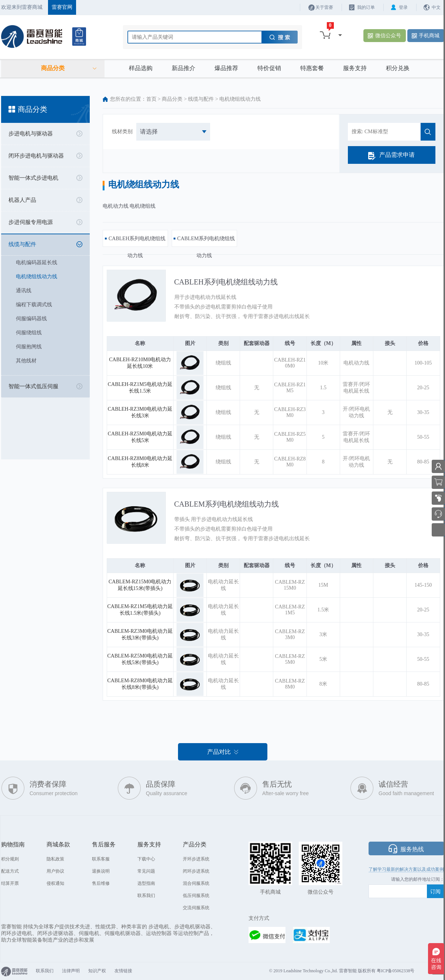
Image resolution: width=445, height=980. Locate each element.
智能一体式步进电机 (33, 178)
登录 (403, 7)
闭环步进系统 (196, 871)
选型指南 (146, 883)
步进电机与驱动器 (31, 134)
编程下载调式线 (34, 305)
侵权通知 (55, 883)
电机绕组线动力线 (37, 277)
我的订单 (366, 7)
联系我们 (146, 896)
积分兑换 (398, 68)
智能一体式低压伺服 (33, 386)
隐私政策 (55, 859)
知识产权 (97, 971)
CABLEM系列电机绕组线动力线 (227, 504)
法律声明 (71, 971)
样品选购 (141, 68)
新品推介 (184, 68)
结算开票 (10, 883)
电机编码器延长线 (37, 263)
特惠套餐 (312, 68)
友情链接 (123, 971)
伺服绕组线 (29, 333)
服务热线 (412, 849)
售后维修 (101, 883)
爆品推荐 (226, 68)
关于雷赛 (324, 7)
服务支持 (355, 68)
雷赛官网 (62, 7)
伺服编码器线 (31, 319)
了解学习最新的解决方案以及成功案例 (406, 869)
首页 (151, 99)
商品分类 (172, 99)
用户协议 (55, 871)
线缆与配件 (22, 244)
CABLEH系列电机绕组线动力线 (226, 282)
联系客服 (101, 859)
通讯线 (24, 291)
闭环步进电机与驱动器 (36, 156)
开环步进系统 (196, 859)
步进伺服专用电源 (31, 222)
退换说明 (101, 871)
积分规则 (10, 859)
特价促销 (269, 68)
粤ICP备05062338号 (396, 971)
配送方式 (10, 871)
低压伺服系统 (196, 896)
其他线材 (26, 361)
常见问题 (146, 871)
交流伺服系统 (196, 908)
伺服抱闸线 (29, 347)
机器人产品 (22, 200)
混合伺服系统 (196, 883)
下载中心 (146, 859)
